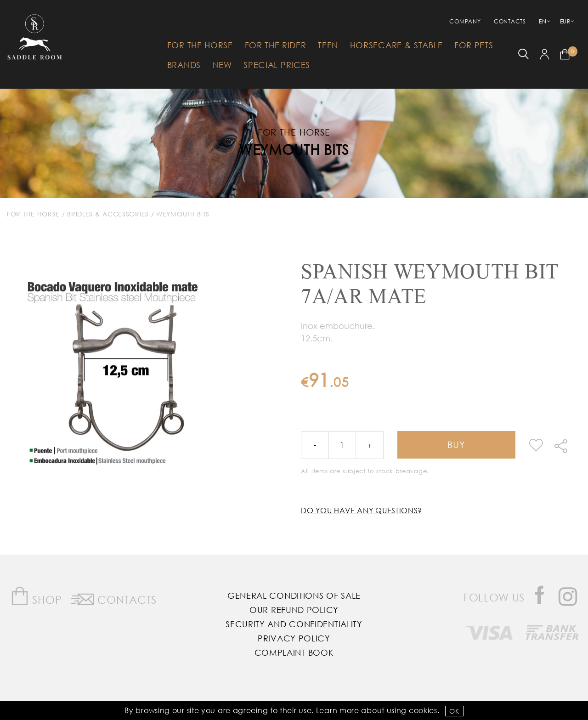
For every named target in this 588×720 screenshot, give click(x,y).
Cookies (423, 710)
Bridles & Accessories (108, 214)
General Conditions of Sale (294, 595)
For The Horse (200, 45)
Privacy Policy (294, 638)
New (222, 65)
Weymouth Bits (294, 149)
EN (543, 21)
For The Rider (276, 45)
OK (454, 711)
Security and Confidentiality (294, 624)
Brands (184, 65)
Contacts (510, 21)
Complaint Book (294, 652)
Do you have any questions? (362, 510)
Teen (328, 45)
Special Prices (277, 65)
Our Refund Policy (294, 610)
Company (465, 21)
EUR (565, 21)
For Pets (474, 45)
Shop (36, 596)
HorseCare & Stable (396, 45)
